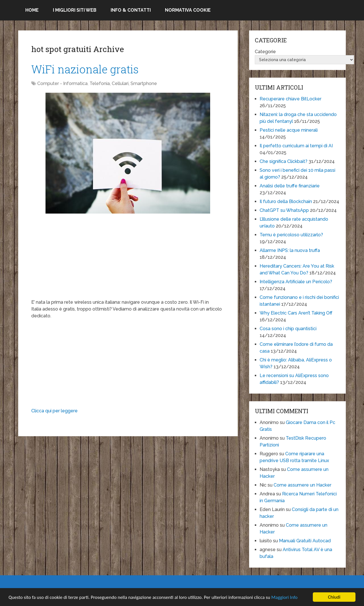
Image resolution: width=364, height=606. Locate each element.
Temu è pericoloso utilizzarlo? (291, 235)
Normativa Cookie (188, 10)
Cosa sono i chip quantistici (288, 329)
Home (32, 10)
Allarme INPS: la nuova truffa (290, 250)
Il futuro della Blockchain (286, 201)
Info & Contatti (131, 10)
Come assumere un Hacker (302, 485)
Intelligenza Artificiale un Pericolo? (296, 282)
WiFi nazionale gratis (85, 69)
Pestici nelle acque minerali (289, 130)
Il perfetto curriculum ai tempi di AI (296, 146)
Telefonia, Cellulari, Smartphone (123, 83)
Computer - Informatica (62, 83)
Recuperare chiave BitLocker (290, 99)
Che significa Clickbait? (284, 161)
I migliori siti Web (75, 10)
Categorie (265, 52)
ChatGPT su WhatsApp (284, 210)
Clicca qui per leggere (54, 411)
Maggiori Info (284, 597)
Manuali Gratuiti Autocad (305, 541)
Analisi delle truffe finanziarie (290, 186)
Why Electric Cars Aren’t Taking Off (296, 313)
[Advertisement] (128, 259)
